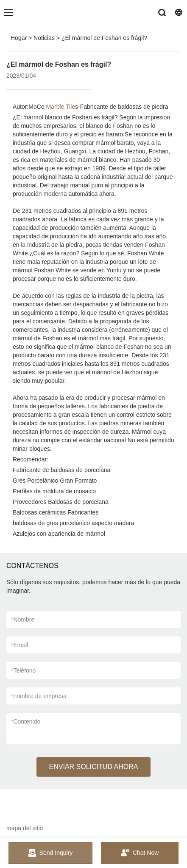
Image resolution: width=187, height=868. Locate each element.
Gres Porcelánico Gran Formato (55, 481)
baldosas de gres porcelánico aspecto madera (73, 523)
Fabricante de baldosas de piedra (124, 107)
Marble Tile (61, 107)
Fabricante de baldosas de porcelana (61, 470)
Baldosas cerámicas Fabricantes (56, 512)
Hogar (19, 38)
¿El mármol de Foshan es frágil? (104, 38)
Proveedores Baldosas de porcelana (61, 502)
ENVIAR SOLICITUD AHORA (94, 767)
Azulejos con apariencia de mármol (59, 534)
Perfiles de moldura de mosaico (54, 491)
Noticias (44, 38)
